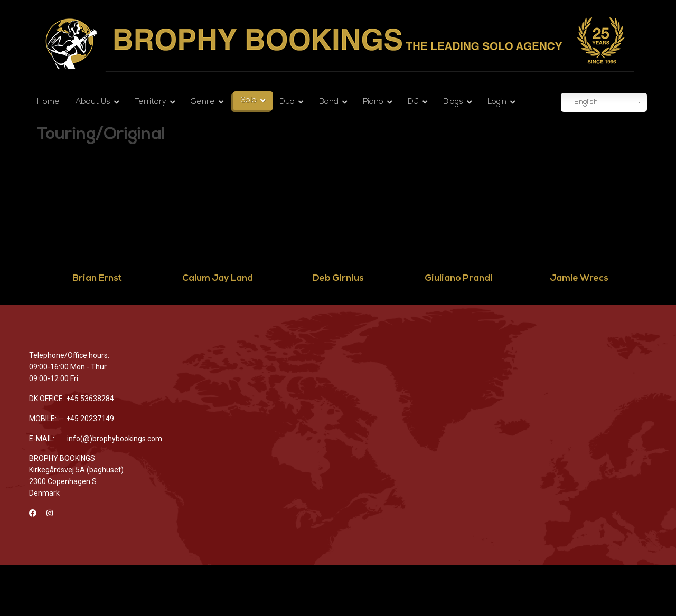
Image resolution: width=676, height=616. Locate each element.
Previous (17, 229)
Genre (203, 102)
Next (654, 229)
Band (329, 102)
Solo (249, 101)
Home (48, 102)
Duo (287, 102)
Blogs (453, 102)
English (581, 103)
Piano (373, 102)
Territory (151, 102)
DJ (413, 102)
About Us (93, 102)
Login (497, 102)
